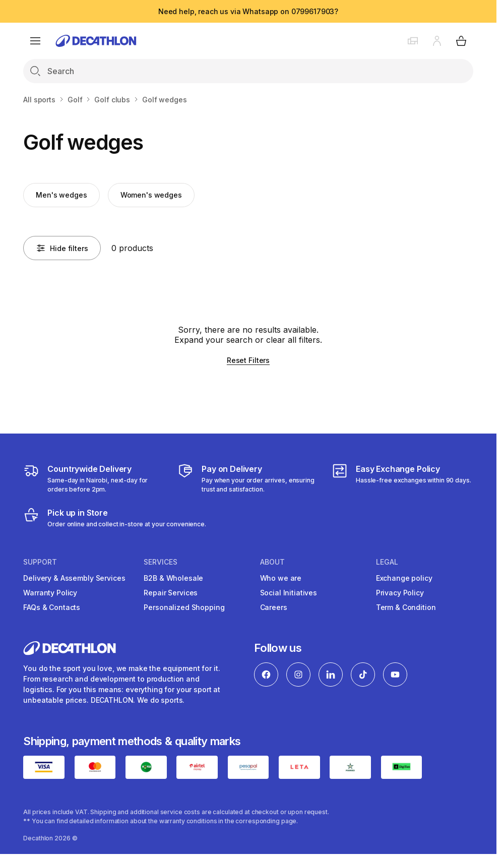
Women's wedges (151, 195)
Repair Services (171, 593)
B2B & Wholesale (173, 578)
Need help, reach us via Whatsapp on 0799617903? (248, 11)
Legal (387, 562)
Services (161, 562)
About (272, 562)
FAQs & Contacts (52, 607)
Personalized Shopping (184, 607)
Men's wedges (61, 195)
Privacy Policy (400, 593)
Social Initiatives (289, 593)
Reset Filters (248, 360)
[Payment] (248, 478)
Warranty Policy (50, 593)
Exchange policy (404, 578)
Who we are (281, 578)
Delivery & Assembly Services (74, 578)
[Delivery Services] (94, 478)
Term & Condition (406, 607)
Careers (274, 607)
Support (40, 562)
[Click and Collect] (115, 518)
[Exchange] (401, 478)
